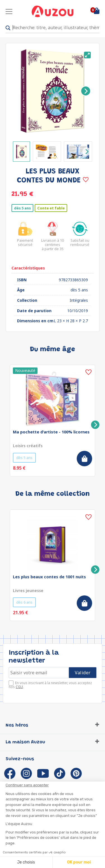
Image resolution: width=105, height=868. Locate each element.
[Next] (86, 91)
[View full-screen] (87, 55)
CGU (19, 687)
